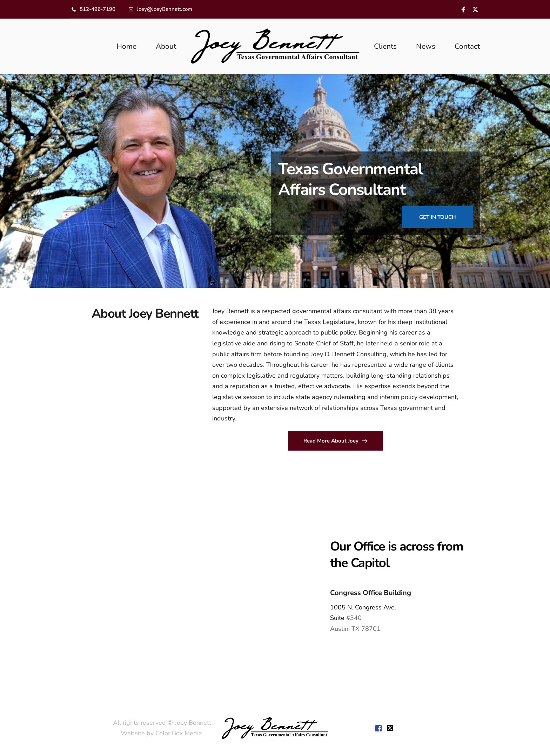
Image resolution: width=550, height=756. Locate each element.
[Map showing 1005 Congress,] (137, 586)
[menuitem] (126, 47)
